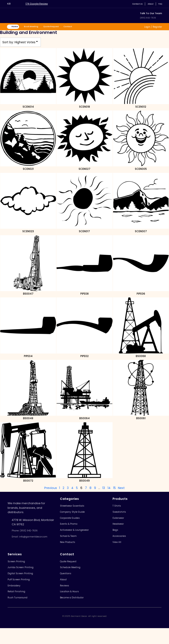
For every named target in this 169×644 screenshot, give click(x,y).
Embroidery (16, 599)
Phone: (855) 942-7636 (28, 533)
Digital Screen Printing (23, 585)
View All (118, 550)
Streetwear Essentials (75, 508)
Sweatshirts (121, 515)
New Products (70, 550)
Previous (51, 489)
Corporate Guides (73, 522)
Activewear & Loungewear (79, 536)
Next (121, 489)
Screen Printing (18, 570)
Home (17, 27)
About (148, 4)
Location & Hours (72, 606)
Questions (67, 585)
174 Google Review (40, 4)
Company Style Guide (75, 515)
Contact (79, 27)
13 (104, 489)
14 (109, 489)
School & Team (71, 543)
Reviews (66, 599)
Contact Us (133, 4)
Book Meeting (36, 27)
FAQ (160, 4)
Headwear (120, 529)
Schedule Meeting (73, 578)
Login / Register (151, 27)
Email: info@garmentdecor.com (31, 542)
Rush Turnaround (20, 613)
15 (114, 489)
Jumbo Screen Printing (24, 578)
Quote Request (59, 27)
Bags (116, 536)
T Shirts (117, 508)
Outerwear (120, 522)
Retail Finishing (18, 606)
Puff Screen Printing (21, 592)
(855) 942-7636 (150, 18)
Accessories (121, 543)
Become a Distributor (75, 613)
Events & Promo (71, 529)
